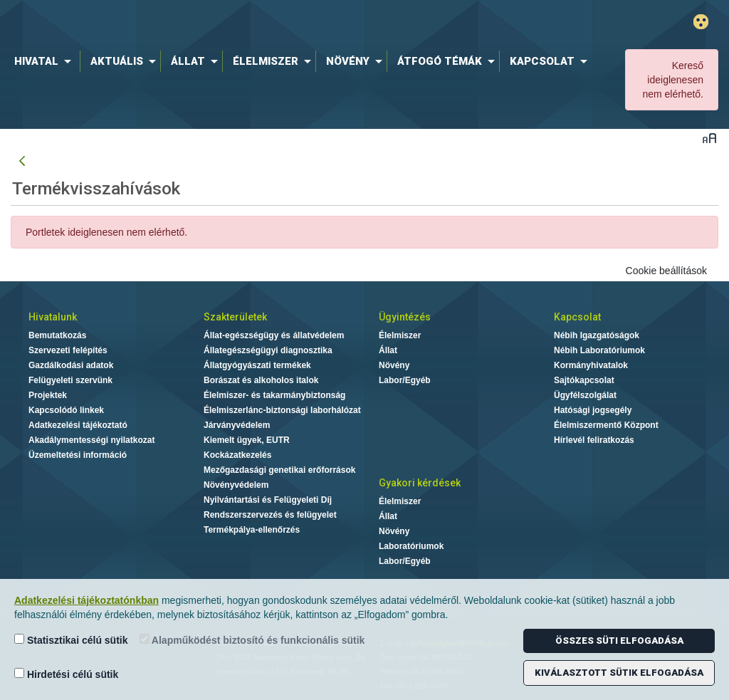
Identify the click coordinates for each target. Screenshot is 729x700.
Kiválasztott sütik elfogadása (619, 673)
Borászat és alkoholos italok (261, 380)
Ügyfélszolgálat (585, 395)
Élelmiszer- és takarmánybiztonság (274, 395)
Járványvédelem (237, 425)
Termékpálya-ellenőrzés (252, 530)
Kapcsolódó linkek (66, 410)
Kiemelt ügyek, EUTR (247, 440)
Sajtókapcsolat (584, 380)
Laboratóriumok (411, 546)
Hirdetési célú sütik (66, 674)
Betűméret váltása (709, 138)
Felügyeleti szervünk (70, 380)
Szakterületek (235, 317)
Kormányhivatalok (591, 365)
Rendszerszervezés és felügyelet (270, 515)
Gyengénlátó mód (701, 22)
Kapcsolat (577, 317)
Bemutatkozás (57, 335)
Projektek (48, 395)
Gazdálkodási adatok (71, 365)
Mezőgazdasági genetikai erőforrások (279, 470)
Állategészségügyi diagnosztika (268, 350)
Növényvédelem (236, 485)
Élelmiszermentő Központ (606, 425)
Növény (394, 365)
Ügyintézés (405, 317)
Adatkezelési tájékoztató (78, 425)
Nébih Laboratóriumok (599, 350)
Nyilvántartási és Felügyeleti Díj (268, 500)
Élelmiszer (400, 335)
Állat (388, 350)
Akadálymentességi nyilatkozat (91, 440)
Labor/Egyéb (405, 380)
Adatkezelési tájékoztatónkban (86, 600)
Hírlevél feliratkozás (594, 440)
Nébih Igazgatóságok (597, 335)
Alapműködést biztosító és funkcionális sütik (252, 640)
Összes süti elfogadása (619, 641)
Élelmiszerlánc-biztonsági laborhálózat (282, 410)
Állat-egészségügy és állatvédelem (274, 335)
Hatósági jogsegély (593, 410)
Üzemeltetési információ (78, 455)
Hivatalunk (53, 317)
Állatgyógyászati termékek (257, 365)
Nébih (216, 22)
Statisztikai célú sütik (71, 640)
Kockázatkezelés (237, 455)
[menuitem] (46, 61)
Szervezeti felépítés (68, 350)
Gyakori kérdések (420, 483)
